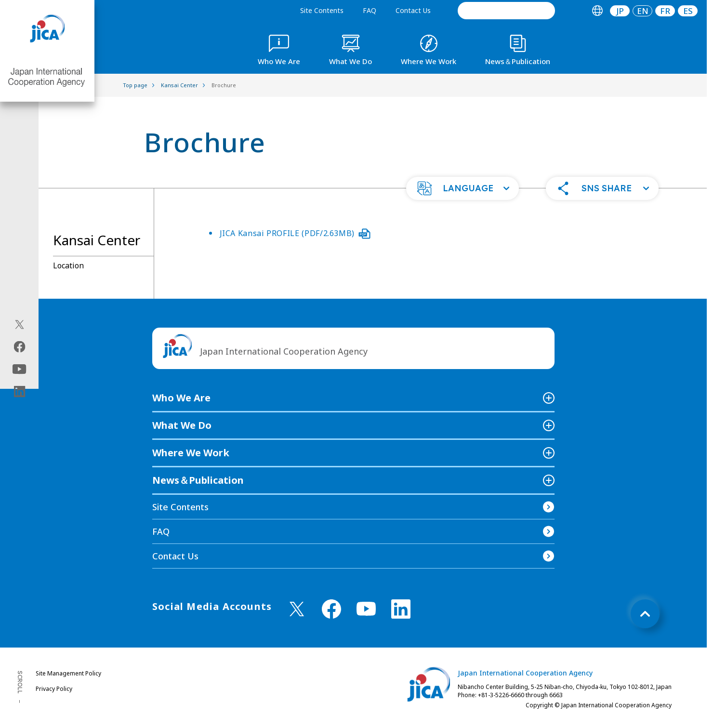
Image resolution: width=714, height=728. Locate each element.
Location (68, 265)
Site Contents (322, 10)
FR (665, 11)
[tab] (597, 11)
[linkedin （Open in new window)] (401, 609)
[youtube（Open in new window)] (20, 369)
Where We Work (191, 453)
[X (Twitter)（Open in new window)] (20, 324)
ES (688, 11)
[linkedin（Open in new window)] (20, 391)
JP (620, 11)
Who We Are (181, 398)
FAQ (370, 10)
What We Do (182, 425)
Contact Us (413, 10)
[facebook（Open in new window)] (20, 346)
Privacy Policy (54, 689)
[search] (506, 11)
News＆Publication (198, 480)
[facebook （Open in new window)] (331, 609)
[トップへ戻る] (645, 614)
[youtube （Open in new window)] (366, 609)
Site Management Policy (68, 673)
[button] (463, 188)
